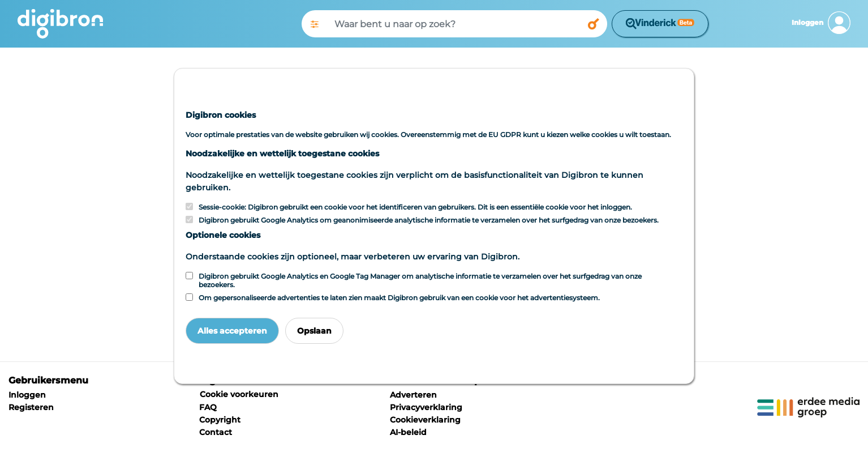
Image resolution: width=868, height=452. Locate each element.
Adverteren (413, 395)
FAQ (208, 407)
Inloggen (27, 395)
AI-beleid (408, 432)
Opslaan (314, 331)
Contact (216, 432)
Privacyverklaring (426, 407)
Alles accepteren (232, 331)
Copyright (220, 420)
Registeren (31, 407)
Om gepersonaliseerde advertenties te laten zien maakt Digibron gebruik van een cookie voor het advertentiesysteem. (399, 298)
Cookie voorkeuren (239, 394)
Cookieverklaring (425, 420)
